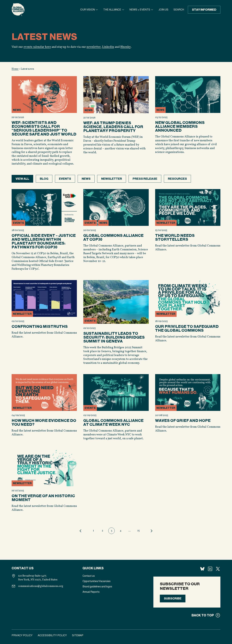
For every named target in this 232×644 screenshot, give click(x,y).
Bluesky (125, 47)
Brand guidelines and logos (97, 586)
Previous (81, 531)
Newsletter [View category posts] (112, 179)
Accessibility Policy (52, 635)
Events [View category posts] (65, 179)
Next (151, 531)
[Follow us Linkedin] (210, 569)
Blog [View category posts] (44, 179)
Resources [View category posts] (177, 179)
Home (15, 69)
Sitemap (78, 635)
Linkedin (108, 47)
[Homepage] (18, 10)
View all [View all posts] (22, 179)
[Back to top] (187, 615)
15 (139, 531)
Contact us (89, 576)
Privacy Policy (22, 635)
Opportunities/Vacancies (97, 581)
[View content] (44, 122)
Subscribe (173, 599)
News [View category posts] (86, 179)
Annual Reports (91, 592)
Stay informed (204, 10)
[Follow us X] (218, 569)
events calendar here (37, 47)
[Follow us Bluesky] (202, 569)
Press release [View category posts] (145, 179)
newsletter (94, 47)
